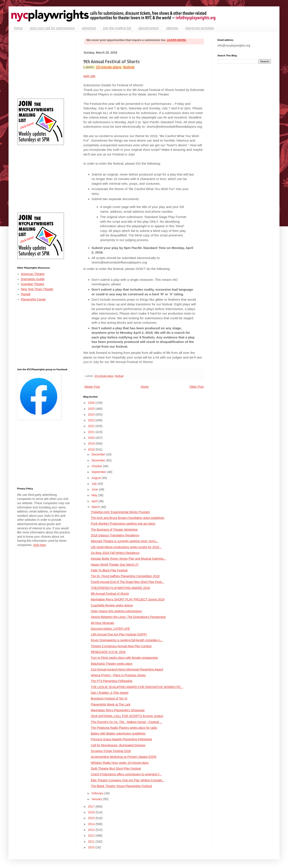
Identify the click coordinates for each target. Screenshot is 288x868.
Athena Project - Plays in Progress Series (118, 675)
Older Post (197, 387)
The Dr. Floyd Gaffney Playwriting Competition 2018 (125, 576)
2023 (92, 420)
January (97, 799)
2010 (92, 847)
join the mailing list (117, 28)
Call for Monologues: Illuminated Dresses (118, 745)
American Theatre (33, 274)
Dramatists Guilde (33, 279)
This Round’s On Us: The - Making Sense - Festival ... (126, 722)
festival (129, 67)
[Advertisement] (44, 65)
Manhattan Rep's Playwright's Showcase (118, 710)
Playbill (26, 294)
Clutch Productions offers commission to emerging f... (126, 774)
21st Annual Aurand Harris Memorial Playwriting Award (127, 669)
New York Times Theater (37, 289)
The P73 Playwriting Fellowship (112, 681)
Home (145, 387)
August (96, 478)
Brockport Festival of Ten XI (109, 698)
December (99, 454)
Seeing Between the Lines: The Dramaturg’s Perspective (128, 617)
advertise (89, 28)
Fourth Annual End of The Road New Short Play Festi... (127, 582)
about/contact (149, 28)
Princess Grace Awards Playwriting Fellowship (121, 739)
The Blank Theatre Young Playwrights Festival (121, 786)
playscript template (200, 28)
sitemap (172, 28)
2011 (92, 842)
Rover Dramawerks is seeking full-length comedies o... (127, 640)
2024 (92, 414)
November (99, 460)
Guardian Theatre (33, 284)
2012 (92, 836)
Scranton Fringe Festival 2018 (111, 751)
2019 (92, 444)
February (98, 793)
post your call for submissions (52, 28)
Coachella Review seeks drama (112, 605)
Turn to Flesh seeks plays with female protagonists (124, 658)
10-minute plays (109, 67)
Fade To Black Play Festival (109, 570)
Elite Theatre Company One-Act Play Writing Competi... (128, 780)
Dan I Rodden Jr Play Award (110, 693)
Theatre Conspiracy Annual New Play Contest (121, 646)
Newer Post (92, 387)
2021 (92, 432)
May (95, 495)
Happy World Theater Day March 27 (115, 565)
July (95, 484)
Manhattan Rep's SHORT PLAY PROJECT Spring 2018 (128, 599)
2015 (92, 818)
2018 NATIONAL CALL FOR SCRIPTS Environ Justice (127, 716)
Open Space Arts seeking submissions (116, 611)
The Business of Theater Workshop (114, 530)
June (95, 489)
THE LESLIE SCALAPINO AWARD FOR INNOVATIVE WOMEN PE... (137, 687)
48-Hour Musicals (102, 623)
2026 (92, 403)
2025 (92, 409)
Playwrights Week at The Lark (111, 704)
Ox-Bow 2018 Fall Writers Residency (115, 553)
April (95, 501)
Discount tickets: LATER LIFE (110, 629)
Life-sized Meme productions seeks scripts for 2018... (126, 547)
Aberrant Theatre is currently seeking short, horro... (125, 541)
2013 (92, 830)
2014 (92, 824)
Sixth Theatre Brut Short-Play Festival (116, 768)
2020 (92, 438)
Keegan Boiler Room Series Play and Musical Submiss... (128, 559)
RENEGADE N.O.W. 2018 (108, 652)
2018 (92, 449)
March (96, 507)
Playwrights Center (34, 299)
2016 (92, 812)
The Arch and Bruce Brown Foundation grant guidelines (128, 518)
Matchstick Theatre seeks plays (112, 664)
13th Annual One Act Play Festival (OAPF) (119, 634)
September (99, 472)
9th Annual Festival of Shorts (110, 594)
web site (89, 76)
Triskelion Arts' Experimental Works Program (120, 512)
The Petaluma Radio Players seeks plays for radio (124, 728)
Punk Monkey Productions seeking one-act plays (123, 524)
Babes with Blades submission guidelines (118, 733)
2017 (92, 807)
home (18, 28)
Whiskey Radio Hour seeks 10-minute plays (120, 763)
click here (39, 545)
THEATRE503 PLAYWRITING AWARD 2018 (120, 588)
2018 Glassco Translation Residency (115, 535)
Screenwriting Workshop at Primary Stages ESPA (124, 757)
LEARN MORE (176, 40)
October (97, 466)
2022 (92, 426)
